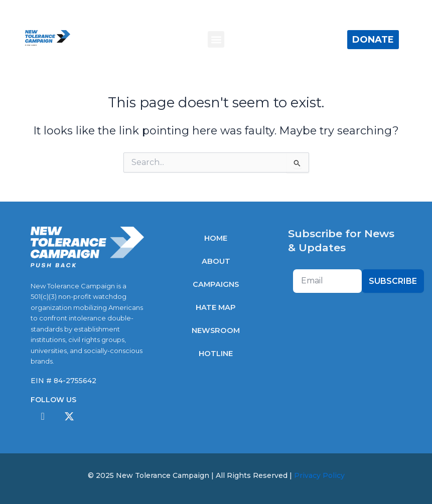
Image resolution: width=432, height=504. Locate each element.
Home (216, 238)
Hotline (216, 354)
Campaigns (216, 284)
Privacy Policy (319, 475)
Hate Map (216, 307)
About (216, 261)
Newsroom (216, 330)
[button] (216, 39)
